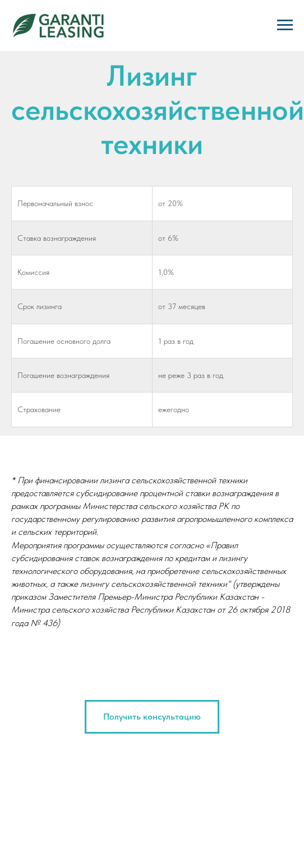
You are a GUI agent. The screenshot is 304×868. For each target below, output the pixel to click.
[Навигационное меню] (285, 25)
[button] (152, 717)
